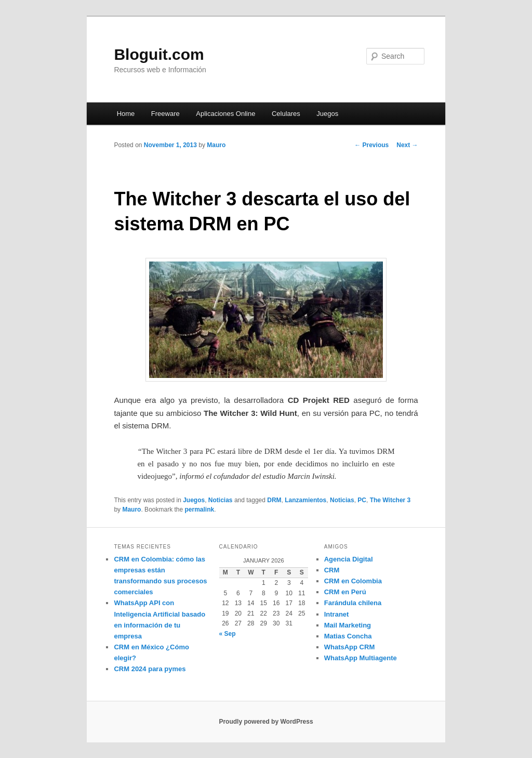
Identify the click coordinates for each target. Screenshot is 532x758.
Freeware (165, 114)
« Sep (228, 634)
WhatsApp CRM (350, 647)
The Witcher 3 (390, 500)
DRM (274, 500)
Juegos (327, 114)
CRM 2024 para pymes (150, 669)
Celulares (286, 114)
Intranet (337, 614)
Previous (371, 145)
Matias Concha (348, 636)
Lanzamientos (305, 500)
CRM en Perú (345, 592)
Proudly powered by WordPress (266, 722)
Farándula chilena (353, 603)
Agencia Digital (349, 559)
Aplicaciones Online (225, 114)
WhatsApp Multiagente (361, 658)
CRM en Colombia (353, 581)
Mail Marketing (348, 625)
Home (126, 114)
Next (407, 145)
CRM (332, 570)
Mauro (216, 145)
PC (362, 500)
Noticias (221, 500)
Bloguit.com (159, 54)
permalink (200, 509)
